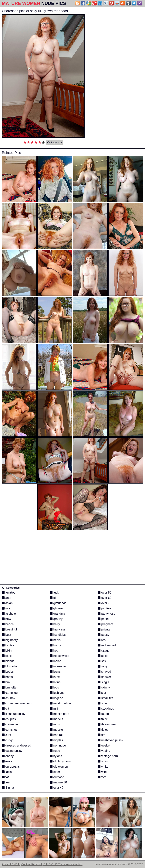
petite (103, 619)
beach (8, 624)
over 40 (57, 788)
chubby (8, 698)
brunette (9, 687)
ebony (8, 756)
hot (54, 651)
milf (54, 709)
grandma (58, 614)
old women (59, 767)
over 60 (105, 598)
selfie (103, 656)
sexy (103, 666)
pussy (103, 635)
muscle (56, 730)
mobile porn (59, 714)
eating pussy (12, 751)
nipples (56, 740)
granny (56, 619)
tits (101, 735)
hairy (55, 624)
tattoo (103, 714)
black (7, 656)
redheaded (107, 645)
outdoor (57, 777)
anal (7, 598)
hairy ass (58, 629)
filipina (8, 788)
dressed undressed (17, 745)
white (103, 767)
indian (56, 661)
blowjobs (10, 666)
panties (104, 608)
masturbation (60, 703)
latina (55, 682)
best (7, 635)
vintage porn (108, 756)
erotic (7, 761)
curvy (7, 740)
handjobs (58, 635)
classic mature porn (17, 703)
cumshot (9, 730)
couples (9, 719)
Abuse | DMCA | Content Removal (22, 864)
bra (6, 682)
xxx (102, 777)
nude (55, 751)
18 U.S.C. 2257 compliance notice (62, 864)
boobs (8, 672)
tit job (103, 730)
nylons (56, 756)
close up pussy (14, 714)
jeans (55, 672)
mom (55, 724)
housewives (59, 656)
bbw (6, 619)
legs (54, 687)
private (104, 629)
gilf (54, 598)
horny (55, 645)
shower (104, 677)
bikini (7, 651)
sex (102, 661)
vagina (104, 751)
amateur (9, 593)
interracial (58, 666)
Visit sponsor (55, 142)
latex (55, 677)
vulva (103, 761)
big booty (10, 640)
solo (102, 703)
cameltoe (10, 693)
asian (7, 603)
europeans (11, 767)
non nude (58, 745)
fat (5, 777)
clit (5, 709)
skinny (104, 687)
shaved (104, 672)
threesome (107, 724)
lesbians (57, 693)
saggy (104, 651)
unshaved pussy (110, 740)
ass (6, 608)
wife (102, 772)
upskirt (104, 745)
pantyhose (106, 614)
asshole (9, 614)
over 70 (105, 603)
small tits (105, 698)
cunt (7, 735)
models (56, 719)
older (55, 772)
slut (102, 693)
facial (7, 772)
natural (56, 735)
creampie (10, 724)
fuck (54, 593)
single (103, 682)
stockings (106, 709)
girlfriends (58, 603)
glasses (57, 608)
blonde (8, 661)
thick (103, 719)
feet (6, 782)
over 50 (105, 593)
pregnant (106, 624)
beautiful (9, 629)
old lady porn (60, 761)
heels (55, 640)
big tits (8, 645)
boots (7, 677)
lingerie (56, 698)
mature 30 (58, 782)
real (102, 640)
